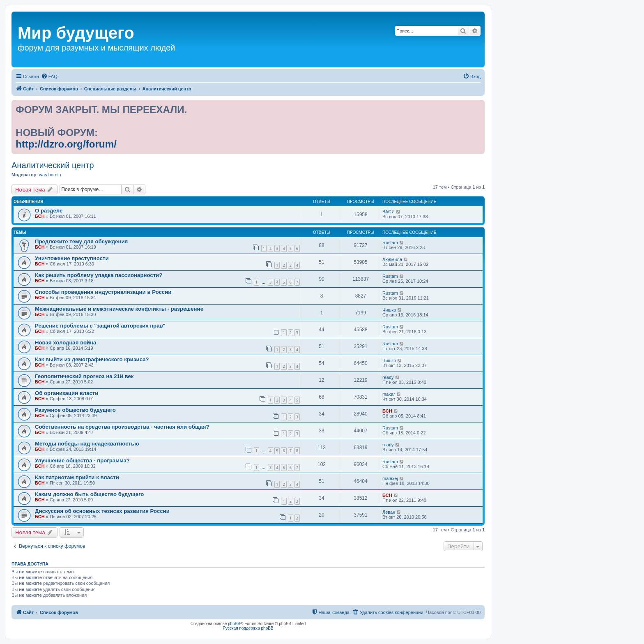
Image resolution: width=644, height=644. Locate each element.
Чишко (389, 310)
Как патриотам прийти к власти (77, 477)
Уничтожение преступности (72, 258)
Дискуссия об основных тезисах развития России (102, 511)
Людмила (392, 259)
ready (388, 377)
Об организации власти (67, 393)
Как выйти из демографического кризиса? (92, 359)
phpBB (234, 624)
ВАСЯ (389, 212)
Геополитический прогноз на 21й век (84, 376)
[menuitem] (49, 76)
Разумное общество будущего (75, 410)
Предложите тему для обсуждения (81, 241)
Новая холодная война (66, 343)
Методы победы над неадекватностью (87, 444)
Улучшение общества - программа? (82, 460)
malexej (390, 478)
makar (389, 394)
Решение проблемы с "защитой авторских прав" (100, 326)
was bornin (50, 175)
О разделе (49, 211)
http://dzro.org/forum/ (66, 144)
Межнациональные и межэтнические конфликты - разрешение (119, 309)
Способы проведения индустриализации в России (103, 292)
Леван (389, 512)
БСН (40, 216)
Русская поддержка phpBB (248, 628)
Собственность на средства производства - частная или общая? (122, 427)
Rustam (390, 242)
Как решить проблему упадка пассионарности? (99, 275)
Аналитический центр (53, 165)
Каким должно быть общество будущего (89, 494)
